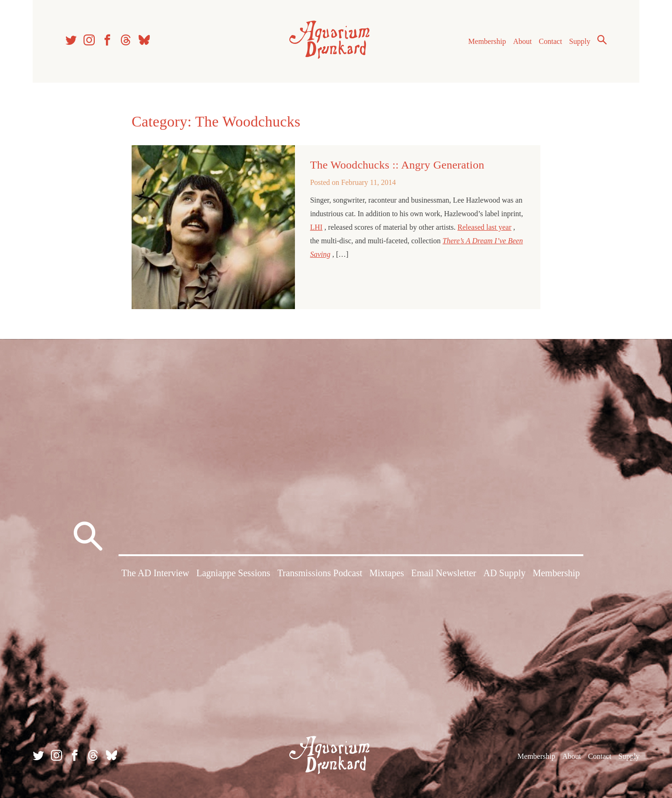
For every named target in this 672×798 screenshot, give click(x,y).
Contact (551, 41)
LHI (316, 227)
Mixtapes (386, 573)
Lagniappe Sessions (233, 573)
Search (602, 40)
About (522, 41)
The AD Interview (155, 573)
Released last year (484, 227)
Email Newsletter (444, 573)
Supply (580, 41)
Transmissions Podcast (320, 573)
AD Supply (505, 573)
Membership (487, 41)
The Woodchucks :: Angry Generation (397, 165)
